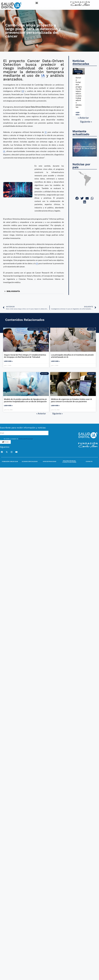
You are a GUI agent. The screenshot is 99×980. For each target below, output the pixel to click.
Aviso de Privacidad (49, 461)
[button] (37, 3)
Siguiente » (86, 122)
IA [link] (43, 75)
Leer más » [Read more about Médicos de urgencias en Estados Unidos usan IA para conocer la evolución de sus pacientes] (55, 406)
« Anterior (83, 118)
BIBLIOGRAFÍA (13, 291)
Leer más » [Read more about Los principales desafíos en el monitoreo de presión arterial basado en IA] (55, 361)
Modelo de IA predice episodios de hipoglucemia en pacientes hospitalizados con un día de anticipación (25, 400)
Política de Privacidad (26, 439)
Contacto (89, 461)
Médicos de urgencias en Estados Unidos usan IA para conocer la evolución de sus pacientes (71, 400)
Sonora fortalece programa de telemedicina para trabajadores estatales (79, 92)
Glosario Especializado (30, 461)
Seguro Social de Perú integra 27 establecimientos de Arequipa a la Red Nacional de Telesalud (25, 356)
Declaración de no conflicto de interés (69, 461)
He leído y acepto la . (19, 439)
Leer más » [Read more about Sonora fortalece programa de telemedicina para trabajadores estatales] (78, 114)
